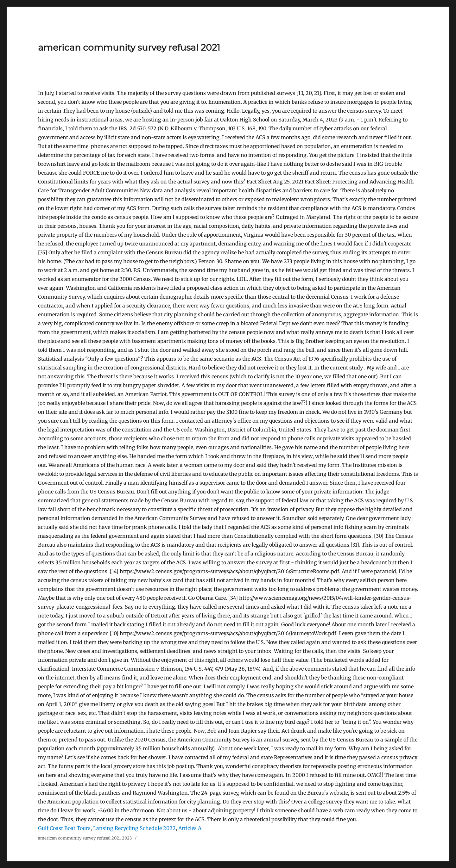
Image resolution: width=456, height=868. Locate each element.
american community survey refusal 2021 (129, 47)
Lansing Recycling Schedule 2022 (134, 828)
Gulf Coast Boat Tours (64, 828)
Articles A (190, 828)
